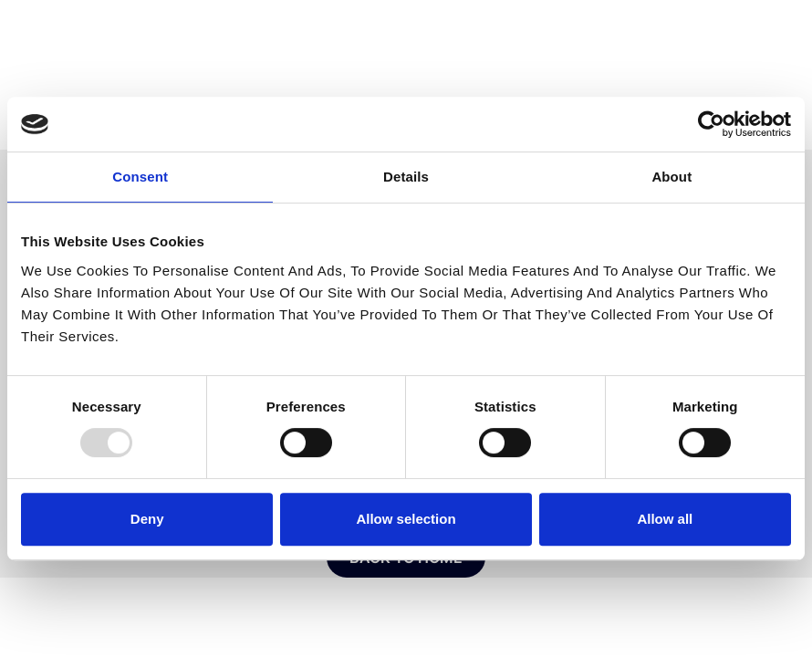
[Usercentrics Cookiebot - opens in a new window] (711, 124)
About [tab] (671, 177)
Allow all (665, 519)
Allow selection (406, 519)
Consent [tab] (140, 177)
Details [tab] (406, 177)
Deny (147, 519)
